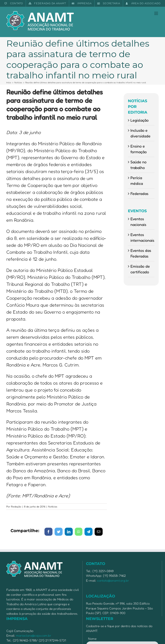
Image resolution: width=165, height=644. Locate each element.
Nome (92, 639)
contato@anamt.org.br (113, 580)
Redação (16, 506)
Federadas (139, 193)
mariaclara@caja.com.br (34, 635)
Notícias (53, 506)
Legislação (140, 120)
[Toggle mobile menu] (156, 13)
